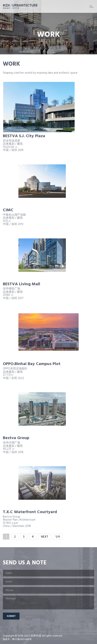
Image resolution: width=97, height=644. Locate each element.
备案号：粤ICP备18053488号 (17, 639)
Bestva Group (16, 438)
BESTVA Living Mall (22, 284)
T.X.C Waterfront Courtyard (30, 512)
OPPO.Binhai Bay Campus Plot (32, 364)
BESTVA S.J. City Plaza (24, 136)
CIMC (8, 210)
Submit (11, 616)
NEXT (45, 537)
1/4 (58, 537)
